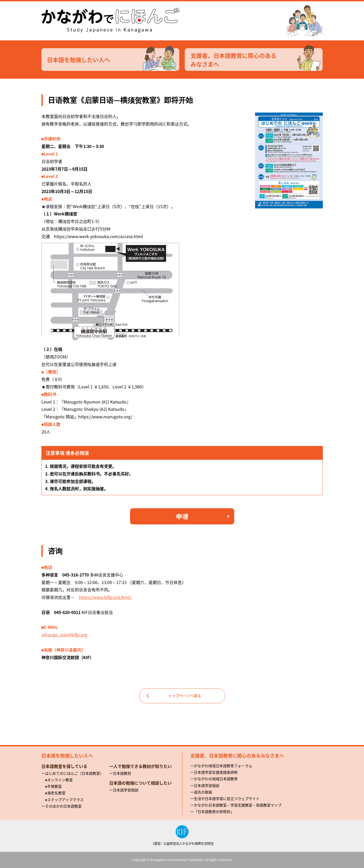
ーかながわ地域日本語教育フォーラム (221, 766)
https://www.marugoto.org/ (105, 417)
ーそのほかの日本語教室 (61, 806)
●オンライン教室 (59, 780)
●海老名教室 (55, 793)
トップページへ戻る (185, 696)
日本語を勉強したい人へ (113, 60)
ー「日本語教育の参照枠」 (212, 811)
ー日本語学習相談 (124, 790)
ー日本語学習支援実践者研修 (214, 772)
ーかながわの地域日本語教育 (214, 779)
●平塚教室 (53, 786)
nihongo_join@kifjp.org (64, 635)
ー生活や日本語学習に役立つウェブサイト (225, 798)
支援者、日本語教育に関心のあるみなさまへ (257, 60)
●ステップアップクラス (64, 799)
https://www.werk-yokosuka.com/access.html (98, 236)
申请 (182, 516)
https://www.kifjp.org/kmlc (105, 597)
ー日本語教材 (120, 773)
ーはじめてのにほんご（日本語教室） (72, 773)
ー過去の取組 (201, 792)
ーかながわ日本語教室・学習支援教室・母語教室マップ (236, 805)
